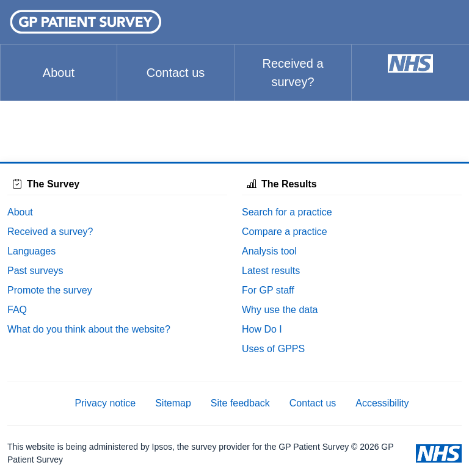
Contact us (176, 73)
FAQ (17, 310)
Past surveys (35, 271)
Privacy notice (106, 403)
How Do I (262, 329)
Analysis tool (269, 251)
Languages (31, 251)
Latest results (271, 271)
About (59, 73)
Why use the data (280, 310)
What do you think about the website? (89, 329)
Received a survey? (293, 73)
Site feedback (240, 403)
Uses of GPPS (273, 349)
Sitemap (173, 403)
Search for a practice (287, 212)
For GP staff (268, 290)
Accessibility (382, 403)
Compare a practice (285, 232)
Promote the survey (50, 290)
